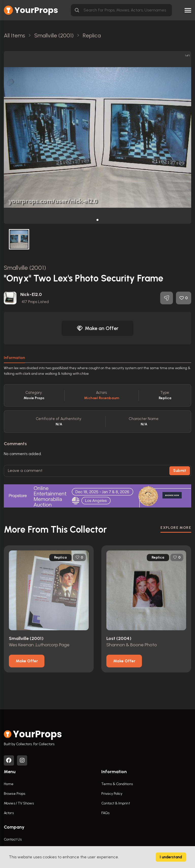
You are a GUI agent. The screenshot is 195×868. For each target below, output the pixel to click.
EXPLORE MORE (176, 528)
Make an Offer (97, 328)
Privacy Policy (112, 794)
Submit (180, 471)
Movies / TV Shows (19, 803)
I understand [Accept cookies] (171, 857)
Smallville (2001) (25, 268)
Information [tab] (14, 358)
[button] (97, 220)
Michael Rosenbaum (102, 398)
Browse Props (14, 794)
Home (9, 784)
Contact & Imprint (116, 803)
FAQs (105, 813)
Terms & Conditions (117, 784)
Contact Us (13, 839)
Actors (9, 813)
